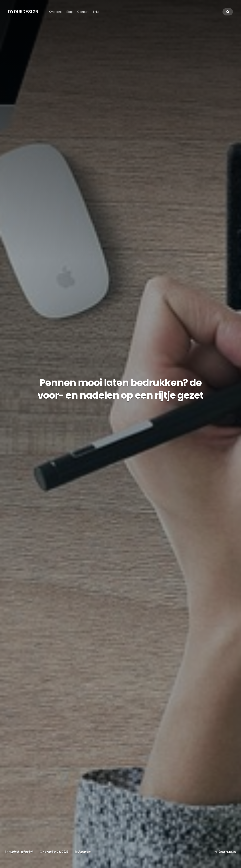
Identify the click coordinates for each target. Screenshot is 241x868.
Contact (83, 12)
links (96, 12)
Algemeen (85, 852)
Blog (69, 12)
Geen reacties (227, 852)
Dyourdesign (23, 12)
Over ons (55, 12)
